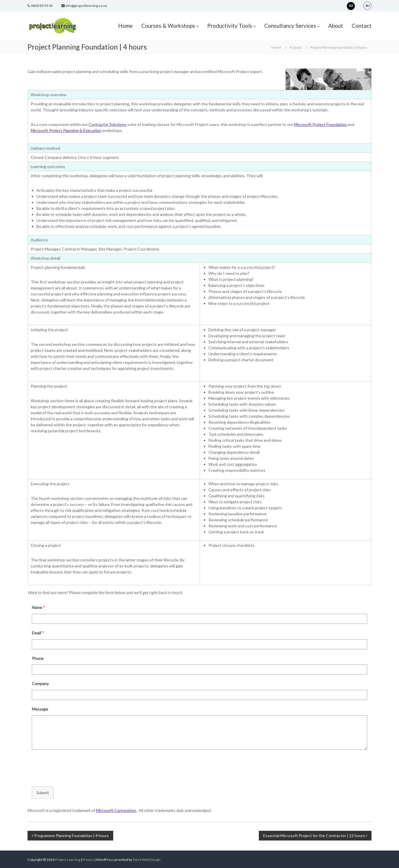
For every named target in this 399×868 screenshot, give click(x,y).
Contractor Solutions (107, 124)
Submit (43, 793)
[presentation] (71, 767)
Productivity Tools (230, 26)
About (336, 26)
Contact (362, 26)
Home (125, 26)
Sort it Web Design (147, 860)
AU (368, 6)
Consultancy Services (290, 26)
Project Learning (68, 860)
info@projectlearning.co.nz (86, 6)
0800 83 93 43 (42, 6)
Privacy (88, 860)
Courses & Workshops (168, 26)
